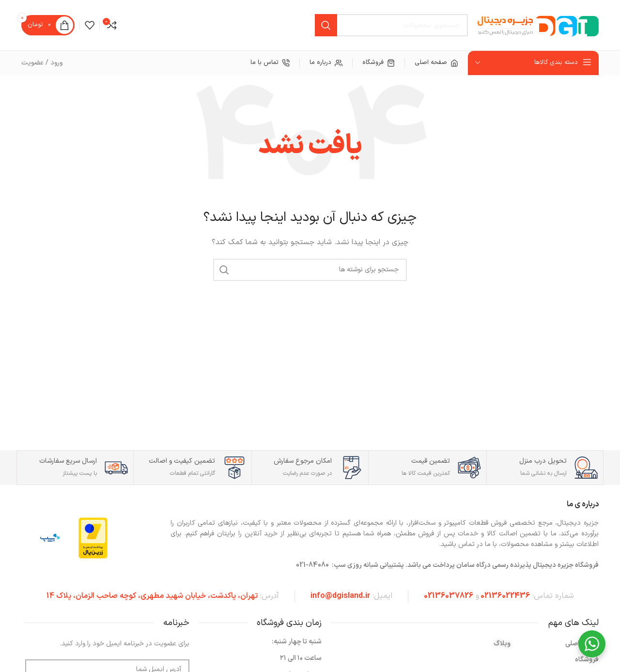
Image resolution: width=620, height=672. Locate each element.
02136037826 (449, 596)
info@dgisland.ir (340, 596)
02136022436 (505, 596)
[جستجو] (391, 25)
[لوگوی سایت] (538, 25)
